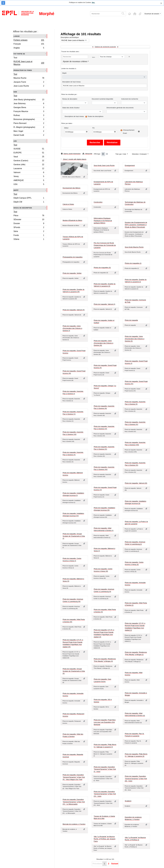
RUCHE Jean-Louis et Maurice (29, 63)
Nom (15, 92)
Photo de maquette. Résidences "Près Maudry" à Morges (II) (105, 660)
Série (29, 232)
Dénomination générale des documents (120, 108)
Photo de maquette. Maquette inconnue (73, 756)
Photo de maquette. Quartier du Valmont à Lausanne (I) (136, 281)
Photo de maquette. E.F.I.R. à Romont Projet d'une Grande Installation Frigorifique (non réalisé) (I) (135, 627)
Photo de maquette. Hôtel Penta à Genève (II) (105, 611)
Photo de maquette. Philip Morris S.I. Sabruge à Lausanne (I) (105, 746)
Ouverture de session (152, 14)
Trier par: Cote (121, 154)
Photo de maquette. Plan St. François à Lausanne (135, 735)
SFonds (29, 228)
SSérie (29, 240)
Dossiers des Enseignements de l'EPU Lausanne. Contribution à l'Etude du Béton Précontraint (136, 225)
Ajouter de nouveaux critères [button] (75, 61)
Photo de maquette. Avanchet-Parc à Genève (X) (73, 454)
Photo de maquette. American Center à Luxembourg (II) (104, 590)
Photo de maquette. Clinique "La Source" (105, 387)
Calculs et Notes (68, 204)
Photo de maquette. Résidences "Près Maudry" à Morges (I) (136, 653)
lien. (93, 2)
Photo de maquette (131, 320)
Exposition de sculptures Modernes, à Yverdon (133, 818)
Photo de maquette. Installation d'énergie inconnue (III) (104, 509)
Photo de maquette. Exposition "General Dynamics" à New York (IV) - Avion (105, 794)
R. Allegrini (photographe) (29, 128)
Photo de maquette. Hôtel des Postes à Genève (73, 735)
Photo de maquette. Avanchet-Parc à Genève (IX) (104, 448)
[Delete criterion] (129, 57)
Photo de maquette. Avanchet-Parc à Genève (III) (104, 407)
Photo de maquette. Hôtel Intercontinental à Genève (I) (104, 529)
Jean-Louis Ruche (29, 86)
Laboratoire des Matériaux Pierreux (134, 183)
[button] (135, 14)
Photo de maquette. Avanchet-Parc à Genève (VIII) (135, 444)
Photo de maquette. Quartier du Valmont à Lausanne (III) (74, 291)
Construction (98, 202)
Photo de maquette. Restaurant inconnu (73, 715)
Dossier (29, 224)
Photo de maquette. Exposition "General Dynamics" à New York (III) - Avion (136, 779)
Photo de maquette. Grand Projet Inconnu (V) (105, 489)
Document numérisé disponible (102, 99)
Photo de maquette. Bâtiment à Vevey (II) (73, 580)
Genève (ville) (29, 165)
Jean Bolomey (29, 104)
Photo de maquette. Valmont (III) (136, 483)
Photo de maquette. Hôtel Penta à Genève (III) (74, 621)
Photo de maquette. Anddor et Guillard (104, 322)
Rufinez (29, 116)
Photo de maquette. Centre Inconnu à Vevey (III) (103, 570)
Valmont (29, 173)
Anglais (29, 48)
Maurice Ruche (29, 78)
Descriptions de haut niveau (74, 116)
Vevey (29, 177)
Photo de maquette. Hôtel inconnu (134, 674)
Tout (15, 58)
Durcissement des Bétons (71, 188)
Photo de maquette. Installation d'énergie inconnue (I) (73, 494)
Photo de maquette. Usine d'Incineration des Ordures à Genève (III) (103, 343)
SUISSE (29, 149)
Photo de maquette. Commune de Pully (135, 301)
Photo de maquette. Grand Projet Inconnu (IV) (136, 383)
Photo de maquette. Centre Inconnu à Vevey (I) (72, 560)
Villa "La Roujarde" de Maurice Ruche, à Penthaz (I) (135, 839)
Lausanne (29, 169)
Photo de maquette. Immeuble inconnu (135, 584)
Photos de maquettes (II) (102, 268)
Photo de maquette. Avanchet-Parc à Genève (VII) (73, 433)
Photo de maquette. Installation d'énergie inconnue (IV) (73, 515)
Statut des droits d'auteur (71, 108)
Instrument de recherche (130, 99)
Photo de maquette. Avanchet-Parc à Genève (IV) (135, 423)
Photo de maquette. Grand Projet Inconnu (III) (74, 372)
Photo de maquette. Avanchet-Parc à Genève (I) (73, 393)
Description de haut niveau (71, 82)
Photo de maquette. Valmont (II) (74, 310)
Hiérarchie (87, 154)
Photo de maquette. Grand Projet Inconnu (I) (136, 362)
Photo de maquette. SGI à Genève (103, 701)
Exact (125, 133)
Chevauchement (129, 130)
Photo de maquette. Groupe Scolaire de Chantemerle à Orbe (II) (74, 671)
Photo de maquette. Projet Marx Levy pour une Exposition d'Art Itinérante (105, 722)
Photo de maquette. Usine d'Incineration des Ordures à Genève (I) (72, 328)
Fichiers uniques (29, 40)
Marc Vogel (29, 131)
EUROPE (29, 153)
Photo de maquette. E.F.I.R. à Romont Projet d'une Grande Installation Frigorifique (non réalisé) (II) (104, 633)
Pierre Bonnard (29, 124)
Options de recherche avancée (105, 47)
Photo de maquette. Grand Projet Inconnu (74, 352)
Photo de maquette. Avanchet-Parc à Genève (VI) (104, 428)
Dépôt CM (29, 202)
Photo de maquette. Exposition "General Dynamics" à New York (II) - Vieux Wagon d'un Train (74, 777)
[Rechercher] (105, 14)
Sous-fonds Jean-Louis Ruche (104, 165)
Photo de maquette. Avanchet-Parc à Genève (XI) (135, 464)
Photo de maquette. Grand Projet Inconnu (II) (105, 367)
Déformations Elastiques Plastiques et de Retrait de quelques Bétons (103, 221)
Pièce (29, 216)
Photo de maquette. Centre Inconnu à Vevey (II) (134, 563)
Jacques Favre (29, 82)
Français (29, 44)
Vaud (29, 157)
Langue (17, 36)
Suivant (115, 864)
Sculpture (128, 801)
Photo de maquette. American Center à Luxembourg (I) (135, 543)
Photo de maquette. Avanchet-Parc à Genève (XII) (104, 468)
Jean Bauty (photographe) (29, 100)
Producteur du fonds (23, 70)
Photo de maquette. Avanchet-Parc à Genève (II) (135, 403)
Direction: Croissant (139, 154)
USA (29, 185)
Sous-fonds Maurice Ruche (134, 247)
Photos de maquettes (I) (133, 263)
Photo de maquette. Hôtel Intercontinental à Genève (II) (135, 714)
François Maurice (29, 112)
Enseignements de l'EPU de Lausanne (103, 183)
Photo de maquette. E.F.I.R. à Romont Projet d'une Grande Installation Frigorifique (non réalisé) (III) (73, 643)
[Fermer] (161, 3)
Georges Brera (29, 108)
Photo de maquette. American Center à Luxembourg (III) (73, 600)
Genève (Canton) (29, 161)
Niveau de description (23, 208)
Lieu (15, 141)
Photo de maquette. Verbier (72, 273)
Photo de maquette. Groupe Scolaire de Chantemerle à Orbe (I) (74, 536)
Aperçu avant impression (71, 154)
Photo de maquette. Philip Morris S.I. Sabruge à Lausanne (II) (136, 755)
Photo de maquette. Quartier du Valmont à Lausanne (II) (105, 285)
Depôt (16, 190)
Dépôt (64, 73)
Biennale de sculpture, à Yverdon (74, 824)
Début (66, 128)
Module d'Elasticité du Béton (72, 220)
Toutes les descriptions (96, 116)
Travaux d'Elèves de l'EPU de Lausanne (73, 238)
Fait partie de (19, 54)
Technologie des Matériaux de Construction (135, 203)
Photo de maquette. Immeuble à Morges (136, 694)
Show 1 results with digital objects (73, 159)
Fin (93, 128)
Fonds (29, 236)
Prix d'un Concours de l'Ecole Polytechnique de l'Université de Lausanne (105, 245)
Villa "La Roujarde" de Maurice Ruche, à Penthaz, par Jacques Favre (105, 839)
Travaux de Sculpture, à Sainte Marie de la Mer (104, 817)
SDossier (29, 220)
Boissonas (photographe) (29, 120)
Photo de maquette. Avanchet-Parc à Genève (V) (73, 413)
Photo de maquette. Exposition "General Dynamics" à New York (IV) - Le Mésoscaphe (74, 802)
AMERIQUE (29, 181)
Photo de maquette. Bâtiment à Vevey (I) (104, 550)
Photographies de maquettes (73, 257)
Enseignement (130, 165)
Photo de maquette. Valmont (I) (104, 304)
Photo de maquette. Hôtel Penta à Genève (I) (136, 604)
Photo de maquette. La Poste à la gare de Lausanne (136, 523)
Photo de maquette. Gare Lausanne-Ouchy (102, 680)
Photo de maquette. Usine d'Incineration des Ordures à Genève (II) (135, 339)
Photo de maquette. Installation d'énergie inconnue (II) (135, 502)
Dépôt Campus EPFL (29, 198)
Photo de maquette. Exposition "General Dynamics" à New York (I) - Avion (105, 769)
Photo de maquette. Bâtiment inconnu (73, 474)
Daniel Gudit (29, 135)
